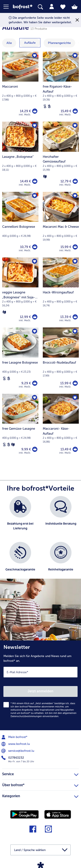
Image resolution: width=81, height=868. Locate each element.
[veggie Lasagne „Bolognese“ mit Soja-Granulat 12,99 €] (20, 292)
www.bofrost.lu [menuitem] (16, 744)
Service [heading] (40, 773)
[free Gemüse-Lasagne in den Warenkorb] (35, 449)
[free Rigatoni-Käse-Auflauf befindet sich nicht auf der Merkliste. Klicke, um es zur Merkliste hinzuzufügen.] (75, 56)
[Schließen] (77, 20)
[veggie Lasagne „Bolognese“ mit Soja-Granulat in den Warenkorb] (35, 317)
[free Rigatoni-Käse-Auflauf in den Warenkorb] (75, 111)
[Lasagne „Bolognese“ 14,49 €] (20, 157)
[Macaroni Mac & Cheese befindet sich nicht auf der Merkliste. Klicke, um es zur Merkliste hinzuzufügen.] (75, 196)
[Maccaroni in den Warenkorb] (35, 111)
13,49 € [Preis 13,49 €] (66, 449)
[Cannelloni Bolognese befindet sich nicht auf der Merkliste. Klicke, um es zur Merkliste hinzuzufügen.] (35, 196)
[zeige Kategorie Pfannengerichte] (59, 43)
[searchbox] (40, 7)
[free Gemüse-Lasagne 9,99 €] (20, 427)
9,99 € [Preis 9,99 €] (26, 449)
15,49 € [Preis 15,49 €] (66, 111)
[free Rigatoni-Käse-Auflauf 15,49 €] (61, 87)
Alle (9, 43)
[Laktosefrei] (45, 106)
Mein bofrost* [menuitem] (15, 737)
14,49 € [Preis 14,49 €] (25, 181)
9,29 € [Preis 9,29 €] (26, 383)
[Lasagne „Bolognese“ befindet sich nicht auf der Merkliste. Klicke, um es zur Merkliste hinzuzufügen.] (35, 126)
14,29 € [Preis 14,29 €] (25, 111)
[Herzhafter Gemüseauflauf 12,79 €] (61, 157)
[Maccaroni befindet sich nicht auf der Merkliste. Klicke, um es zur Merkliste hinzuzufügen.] (35, 56)
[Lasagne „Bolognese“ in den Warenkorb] (35, 181)
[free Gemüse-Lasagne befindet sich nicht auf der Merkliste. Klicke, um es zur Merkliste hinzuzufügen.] (35, 398)
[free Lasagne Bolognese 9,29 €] (20, 360)
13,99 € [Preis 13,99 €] (66, 383)
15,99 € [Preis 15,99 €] (66, 247)
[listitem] (20, 517)
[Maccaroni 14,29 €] (20, 87)
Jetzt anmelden (40, 691)
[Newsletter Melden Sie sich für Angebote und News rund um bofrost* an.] (40, 685)
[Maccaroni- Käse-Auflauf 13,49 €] (61, 427)
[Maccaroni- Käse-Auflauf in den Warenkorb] (75, 449)
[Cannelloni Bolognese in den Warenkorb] (35, 247)
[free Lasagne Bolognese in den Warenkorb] (35, 383)
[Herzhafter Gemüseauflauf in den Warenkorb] (75, 181)
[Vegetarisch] (45, 177)
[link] (23, 7)
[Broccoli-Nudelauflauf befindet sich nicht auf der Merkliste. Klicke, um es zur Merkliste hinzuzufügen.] (75, 331)
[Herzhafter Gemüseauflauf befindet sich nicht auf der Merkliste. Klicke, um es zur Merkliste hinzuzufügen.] (75, 126)
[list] (40, 539)
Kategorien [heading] (40, 795)
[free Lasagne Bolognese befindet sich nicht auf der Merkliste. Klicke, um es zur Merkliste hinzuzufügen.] (35, 331)
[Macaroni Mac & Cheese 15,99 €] (61, 225)
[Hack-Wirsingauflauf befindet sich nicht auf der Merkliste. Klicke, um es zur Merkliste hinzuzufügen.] (75, 261)
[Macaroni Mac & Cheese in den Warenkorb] (75, 247)
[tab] (52, 7)
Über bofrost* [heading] (40, 784)
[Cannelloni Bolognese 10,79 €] (20, 225)
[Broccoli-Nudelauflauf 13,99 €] (61, 360)
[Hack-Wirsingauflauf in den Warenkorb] (75, 317)
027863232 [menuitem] (13, 758)
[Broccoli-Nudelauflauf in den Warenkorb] (75, 383)
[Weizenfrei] (49, 106)
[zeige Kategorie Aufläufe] (30, 43)
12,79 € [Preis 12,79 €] (66, 181)
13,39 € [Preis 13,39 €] (66, 317)
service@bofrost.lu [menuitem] (18, 751)
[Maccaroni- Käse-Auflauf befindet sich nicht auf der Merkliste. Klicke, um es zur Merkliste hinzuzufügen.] (75, 398)
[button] (8, 7)
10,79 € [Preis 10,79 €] (25, 247)
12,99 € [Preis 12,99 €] (25, 317)
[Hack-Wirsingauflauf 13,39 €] (61, 292)
